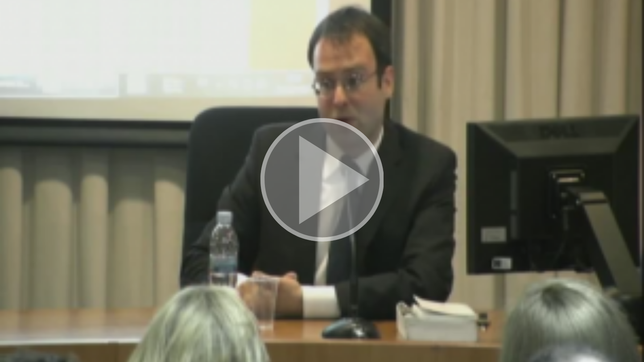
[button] (322, 181)
